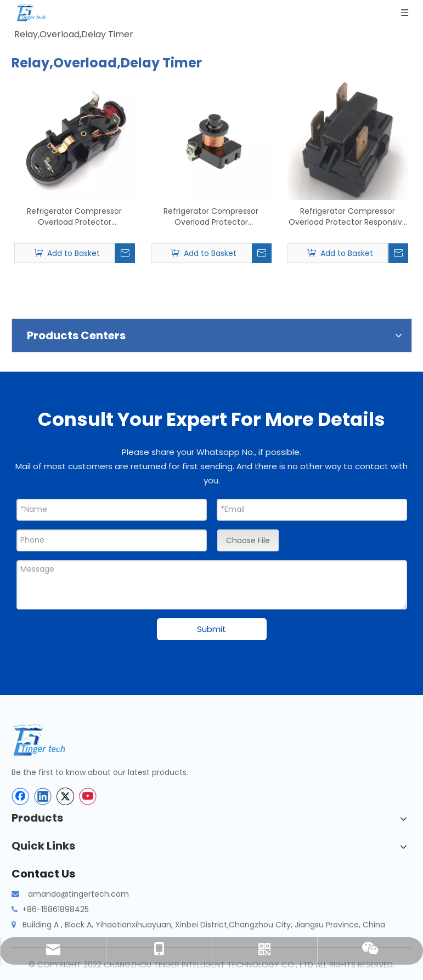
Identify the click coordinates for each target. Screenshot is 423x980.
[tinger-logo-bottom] (47, 740)
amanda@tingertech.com (78, 894)
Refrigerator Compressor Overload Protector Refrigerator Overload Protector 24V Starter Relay (211, 216)
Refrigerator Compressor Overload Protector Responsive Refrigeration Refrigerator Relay (348, 216)
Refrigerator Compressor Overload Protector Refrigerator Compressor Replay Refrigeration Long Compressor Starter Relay (74, 216)
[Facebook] (20, 796)
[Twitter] (65, 796)
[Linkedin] (43, 796)
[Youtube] (88, 796)
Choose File (248, 540)
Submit (212, 629)
